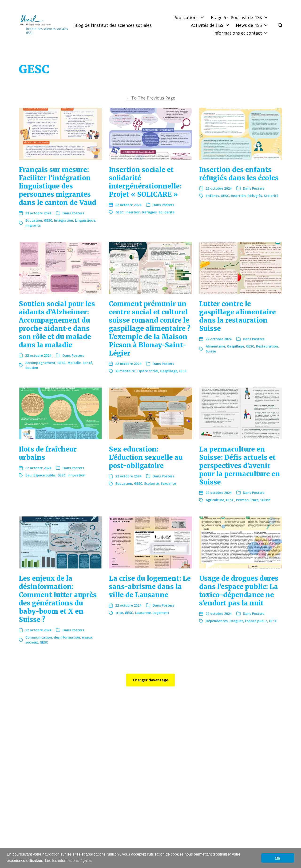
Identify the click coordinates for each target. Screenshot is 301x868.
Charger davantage (151, 680)
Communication (39, 637)
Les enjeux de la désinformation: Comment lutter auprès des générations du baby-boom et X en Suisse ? (58, 599)
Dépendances (217, 621)
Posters (78, 213)
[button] (280, 25)
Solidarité (166, 212)
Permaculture (247, 500)
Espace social (147, 371)
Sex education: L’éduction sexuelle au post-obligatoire (146, 457)
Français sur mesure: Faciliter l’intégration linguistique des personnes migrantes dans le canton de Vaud (57, 186)
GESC (48, 220)
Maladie (74, 363)
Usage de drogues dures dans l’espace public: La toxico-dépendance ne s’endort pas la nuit (239, 591)
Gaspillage (169, 371)
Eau (28, 475)
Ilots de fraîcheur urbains (48, 453)
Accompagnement (40, 363)
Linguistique (85, 220)
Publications (186, 17)
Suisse (211, 351)
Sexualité (168, 483)
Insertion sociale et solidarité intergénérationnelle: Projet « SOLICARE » (145, 182)
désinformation (67, 637)
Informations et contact (238, 33)
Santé (87, 363)
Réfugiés (149, 212)
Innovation (76, 475)
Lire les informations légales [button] (68, 861)
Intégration (64, 220)
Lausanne (143, 613)
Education (34, 220)
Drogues (236, 621)
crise (119, 613)
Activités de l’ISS (207, 25)
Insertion (133, 212)
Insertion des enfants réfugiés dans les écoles (239, 174)
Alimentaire (125, 371)
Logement (161, 613)
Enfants (212, 196)
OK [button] (278, 858)
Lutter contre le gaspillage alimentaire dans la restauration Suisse (238, 316)
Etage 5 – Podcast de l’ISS (236, 17)
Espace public (44, 475)
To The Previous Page (150, 98)
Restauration (267, 346)
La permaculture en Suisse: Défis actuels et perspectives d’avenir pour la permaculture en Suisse (240, 466)
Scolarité (271, 196)
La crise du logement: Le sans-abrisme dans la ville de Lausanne (150, 587)
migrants (33, 225)
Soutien (32, 368)
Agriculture (215, 500)
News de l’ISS (249, 25)
